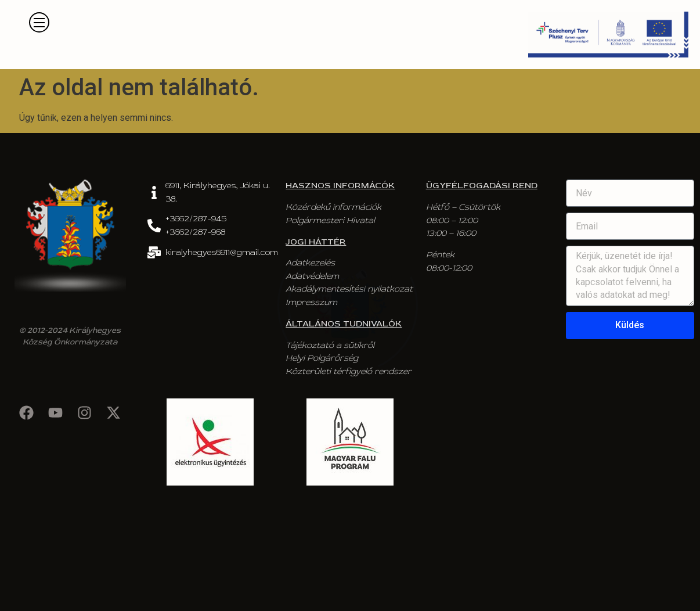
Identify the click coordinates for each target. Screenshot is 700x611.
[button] (39, 22)
